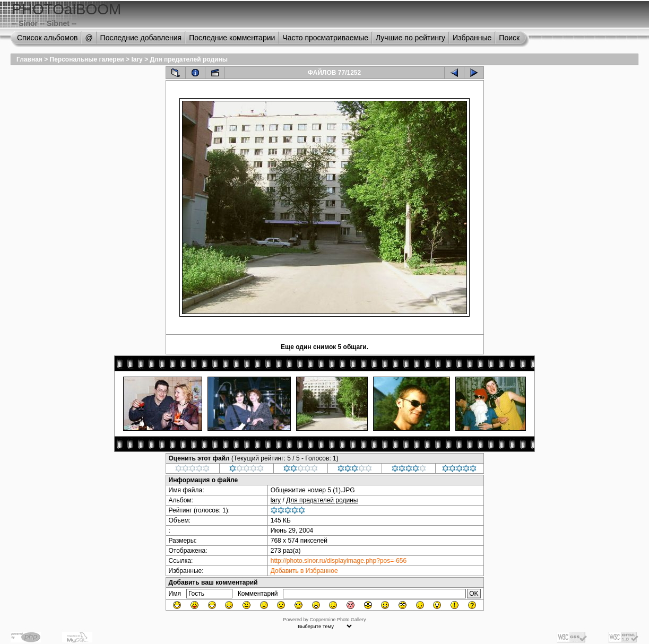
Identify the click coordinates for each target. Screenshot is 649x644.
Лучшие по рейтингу (410, 38)
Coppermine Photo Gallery (338, 620)
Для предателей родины (188, 59)
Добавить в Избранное (304, 571)
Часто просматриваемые (325, 38)
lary (137, 59)
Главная (29, 59)
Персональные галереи (87, 59)
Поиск (509, 38)
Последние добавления (141, 38)
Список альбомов (47, 38)
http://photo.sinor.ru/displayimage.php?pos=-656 (339, 561)
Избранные (472, 38)
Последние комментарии (232, 38)
